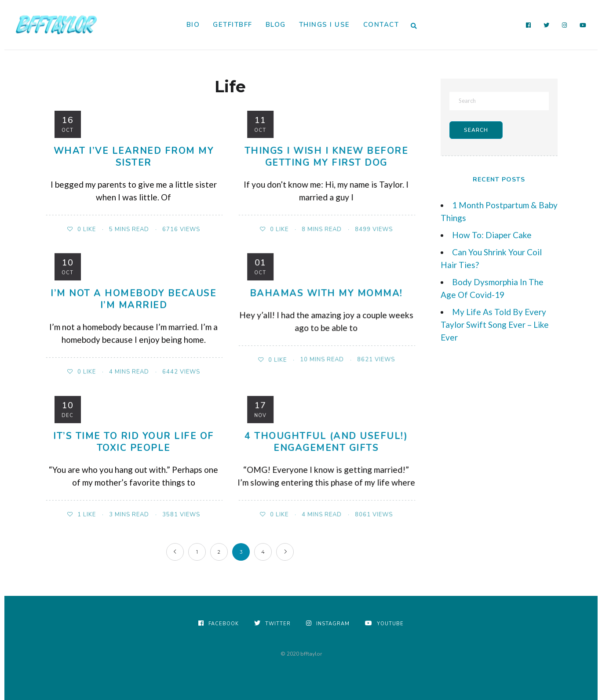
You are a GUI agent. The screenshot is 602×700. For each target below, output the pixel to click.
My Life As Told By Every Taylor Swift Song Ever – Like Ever (495, 325)
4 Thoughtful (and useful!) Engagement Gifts (326, 442)
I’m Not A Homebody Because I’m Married (133, 299)
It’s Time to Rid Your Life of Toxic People (134, 442)
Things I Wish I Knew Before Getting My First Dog (327, 157)
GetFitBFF (233, 25)
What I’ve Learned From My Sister (134, 157)
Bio (193, 25)
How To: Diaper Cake (492, 235)
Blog (276, 25)
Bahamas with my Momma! (326, 293)
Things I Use (325, 25)
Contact (381, 25)
